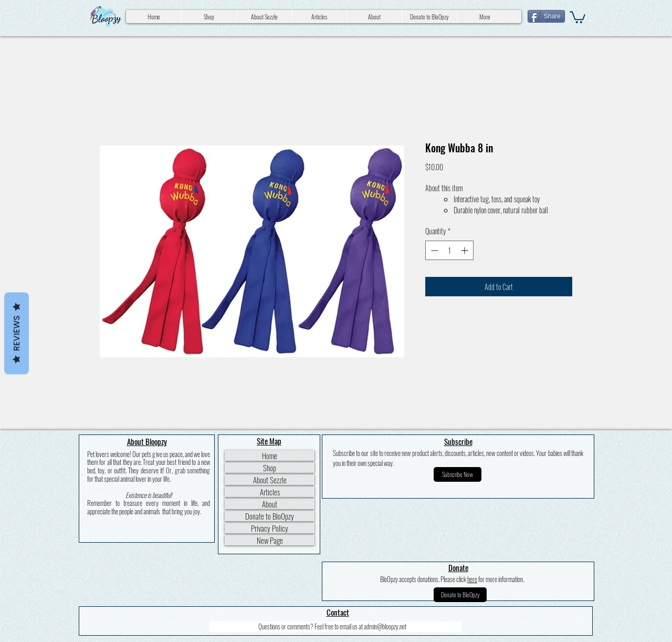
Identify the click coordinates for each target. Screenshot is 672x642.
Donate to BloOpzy (270, 516)
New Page (270, 540)
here (472, 579)
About (270, 504)
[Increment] (465, 250)
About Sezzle (270, 480)
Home (270, 455)
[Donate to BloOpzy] (460, 595)
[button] (577, 17)
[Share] (546, 16)
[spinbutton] (449, 250)
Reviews (17, 334)
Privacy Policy (270, 528)
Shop (270, 468)
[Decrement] (433, 250)
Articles (270, 492)
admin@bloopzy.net (385, 626)
